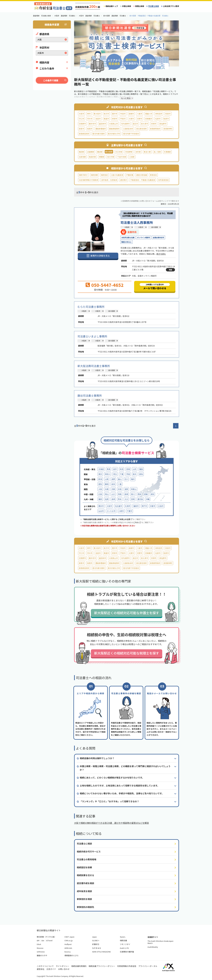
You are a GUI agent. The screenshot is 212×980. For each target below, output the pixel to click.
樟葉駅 (102, 157)
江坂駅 (132, 157)
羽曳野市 (82, 124)
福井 (133, 479)
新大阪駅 (155, 227)
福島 (141, 469)
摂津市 (115, 119)
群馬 (141, 474)
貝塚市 (154, 124)
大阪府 (127, 227)
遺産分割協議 (142, 175)
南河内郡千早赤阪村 (131, 134)
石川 (126, 479)
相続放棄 (94, 175)
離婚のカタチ (42, 955)
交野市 (139, 119)
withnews (41, 952)
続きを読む (161, 254)
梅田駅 (81, 152)
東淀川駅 (147, 152)
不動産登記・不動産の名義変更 (143, 180)
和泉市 (168, 114)
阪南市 (90, 129)
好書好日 (96, 944)
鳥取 (120, 494)
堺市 (89, 114)
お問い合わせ (64, 969)
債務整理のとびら (72, 955)
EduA (39, 944)
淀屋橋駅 (91, 152)
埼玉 (115, 474)
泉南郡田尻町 (84, 134)
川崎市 (121, 511)
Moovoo (40, 948)
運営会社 (41, 969)
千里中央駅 (122, 157)
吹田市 (123, 114)
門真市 (123, 119)
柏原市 (166, 119)
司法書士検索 (154, 6)
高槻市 (131, 114)
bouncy (68, 952)
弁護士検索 (127, 6)
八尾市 (139, 114)
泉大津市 (145, 124)
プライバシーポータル (148, 966)
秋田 (122, 469)
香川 (133, 494)
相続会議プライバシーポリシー (102, 966)
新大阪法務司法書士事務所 (94, 366)
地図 (170, 270)
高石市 (135, 124)
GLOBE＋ (96, 940)
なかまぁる (97, 948)
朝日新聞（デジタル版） (46, 937)
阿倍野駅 (129, 152)
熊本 (120, 499)
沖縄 (148, 499)
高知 (152, 494)
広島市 (161, 506)
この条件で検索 (51, 80)
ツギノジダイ (125, 944)
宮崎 (133, 499)
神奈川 (108, 474)
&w (43, 940)
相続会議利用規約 (79, 966)
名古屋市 (119, 506)
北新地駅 (82, 157)
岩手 (115, 469)
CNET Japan (69, 937)
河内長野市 (125, 124)
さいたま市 (111, 511)
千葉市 (129, 511)
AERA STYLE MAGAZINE (102, 952)
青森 (108, 469)
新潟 (100, 479)
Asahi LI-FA (124, 948)
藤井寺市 (92, 124)
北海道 (101, 469)
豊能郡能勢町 (114, 129)
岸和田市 (159, 114)
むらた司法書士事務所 (91, 307)
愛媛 (146, 494)
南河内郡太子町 (114, 134)
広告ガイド (51, 969)
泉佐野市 (163, 124)
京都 (113, 489)
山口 (113, 494)
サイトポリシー (63, 966)
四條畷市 (149, 119)
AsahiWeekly (153, 947)
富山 (120, 479)
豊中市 (115, 114)
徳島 (139, 494)
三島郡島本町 (128, 129)
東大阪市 (97, 114)
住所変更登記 (163, 180)
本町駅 (138, 152)
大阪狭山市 (113, 124)
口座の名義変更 (117, 175)
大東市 (131, 119)
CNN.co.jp (69, 940)
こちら (137, 522)
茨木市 (90, 119)
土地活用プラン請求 (171, 6)
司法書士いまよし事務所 (92, 336)
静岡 (107, 484)
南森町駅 (92, 157)
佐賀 (107, 499)
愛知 (100, 484)
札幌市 (128, 506)
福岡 (100, 499)
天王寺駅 (119, 152)
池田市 (98, 119)
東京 (100, 474)
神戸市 (144, 506)
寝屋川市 (149, 114)
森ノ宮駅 (157, 152)
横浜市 (101, 506)
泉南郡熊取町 (155, 129)
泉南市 (81, 129)
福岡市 (136, 506)
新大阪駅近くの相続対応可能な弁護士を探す (127, 613)
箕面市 (106, 119)
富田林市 (102, 124)
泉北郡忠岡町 (142, 129)
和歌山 (134, 489)
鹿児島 (140, 499)
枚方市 (106, 114)
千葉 (122, 474)
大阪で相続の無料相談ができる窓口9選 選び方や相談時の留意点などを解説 (111, 823)
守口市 (81, 119)
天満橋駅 (167, 152)
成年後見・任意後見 (109, 180)
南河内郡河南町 (99, 134)
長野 (113, 479)
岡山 (107, 494)
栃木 (135, 474)
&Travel (49, 940)
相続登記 (104, 175)
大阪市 (81, 114)
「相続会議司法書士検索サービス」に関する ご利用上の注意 (107, 519)
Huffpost (68, 944)
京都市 (153, 506)
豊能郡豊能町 (101, 129)
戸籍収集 (130, 175)
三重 (120, 484)
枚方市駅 (111, 157)
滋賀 (126, 489)
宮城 (128, 469)
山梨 (107, 479)
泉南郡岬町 (168, 129)
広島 (100, 494)
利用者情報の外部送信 (127, 966)
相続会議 (123, 940)
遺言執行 (124, 180)
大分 (126, 499)
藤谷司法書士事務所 (90, 396)
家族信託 (153, 175)
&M (38, 940)
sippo (95, 937)
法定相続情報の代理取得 (89, 180)
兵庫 (107, 489)
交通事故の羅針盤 (127, 952)
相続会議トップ (112, 6)
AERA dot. (68, 948)
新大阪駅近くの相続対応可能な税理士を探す (127, 653)
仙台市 (101, 511)
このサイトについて (45, 966)
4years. (123, 937)
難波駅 (100, 152)
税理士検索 (140, 6)
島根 (126, 494)
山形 (135, 469)
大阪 (100, 489)
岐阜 (113, 484)
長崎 (113, 499)
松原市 (158, 119)
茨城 (128, 474)
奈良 (120, 489)
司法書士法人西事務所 (137, 222)
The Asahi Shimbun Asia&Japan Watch (160, 942)
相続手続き (83, 175)
